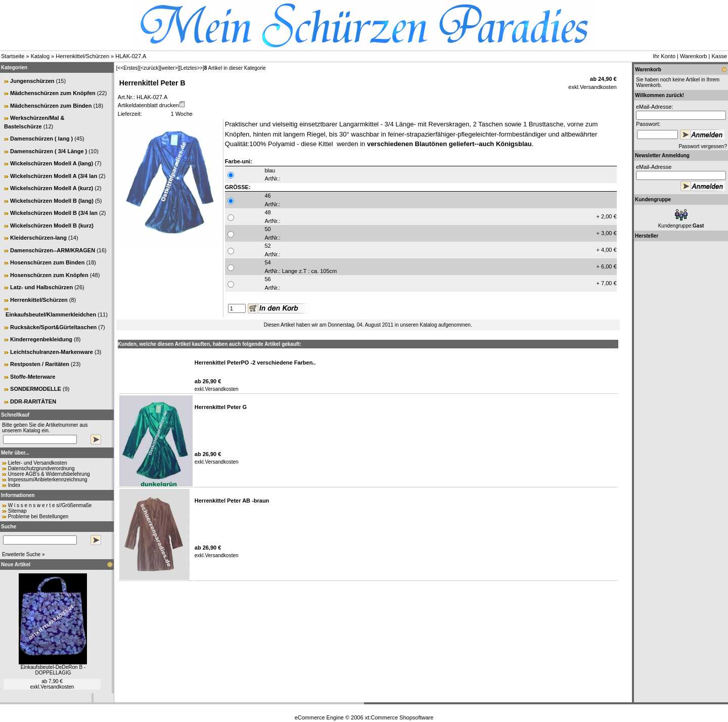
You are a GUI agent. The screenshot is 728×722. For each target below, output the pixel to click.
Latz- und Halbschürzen (41, 287)
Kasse (719, 56)
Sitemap (17, 511)
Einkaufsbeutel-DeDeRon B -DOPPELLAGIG (53, 670)
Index (14, 485)
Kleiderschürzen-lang (38, 238)
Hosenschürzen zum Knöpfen (49, 275)
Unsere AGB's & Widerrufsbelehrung (49, 474)
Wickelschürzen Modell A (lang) (52, 163)
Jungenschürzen (32, 81)
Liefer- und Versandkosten (38, 463)
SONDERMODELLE (36, 389)
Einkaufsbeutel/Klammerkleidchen (51, 314)
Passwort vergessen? (703, 146)
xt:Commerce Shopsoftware (399, 717)
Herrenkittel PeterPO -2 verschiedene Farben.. (255, 363)
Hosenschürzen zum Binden (47, 262)
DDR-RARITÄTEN (33, 401)
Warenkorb (693, 56)
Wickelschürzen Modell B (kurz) (52, 225)
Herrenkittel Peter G (221, 407)
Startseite (13, 56)
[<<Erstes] (128, 68)
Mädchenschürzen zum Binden (51, 106)
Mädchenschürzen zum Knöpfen (53, 93)
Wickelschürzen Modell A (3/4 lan (54, 176)
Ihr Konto (664, 56)
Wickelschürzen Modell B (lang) (52, 201)
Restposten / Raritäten (40, 364)
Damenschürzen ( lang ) (41, 139)
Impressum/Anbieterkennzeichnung (48, 480)
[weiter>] (169, 68)
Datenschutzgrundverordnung (41, 468)
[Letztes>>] (191, 68)
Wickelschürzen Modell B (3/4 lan (54, 213)
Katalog (40, 56)
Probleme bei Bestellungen (38, 516)
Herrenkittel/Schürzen (82, 56)
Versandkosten (57, 687)
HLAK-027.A (131, 56)
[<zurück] (149, 68)
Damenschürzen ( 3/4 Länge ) (49, 151)
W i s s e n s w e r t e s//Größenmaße (50, 505)
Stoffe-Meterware (33, 377)
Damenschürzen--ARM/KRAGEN (53, 250)
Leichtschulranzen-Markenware (52, 352)
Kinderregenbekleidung (41, 339)
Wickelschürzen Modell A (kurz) (52, 188)
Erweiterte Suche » (24, 554)
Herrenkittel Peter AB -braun (232, 501)
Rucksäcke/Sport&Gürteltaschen (53, 327)
